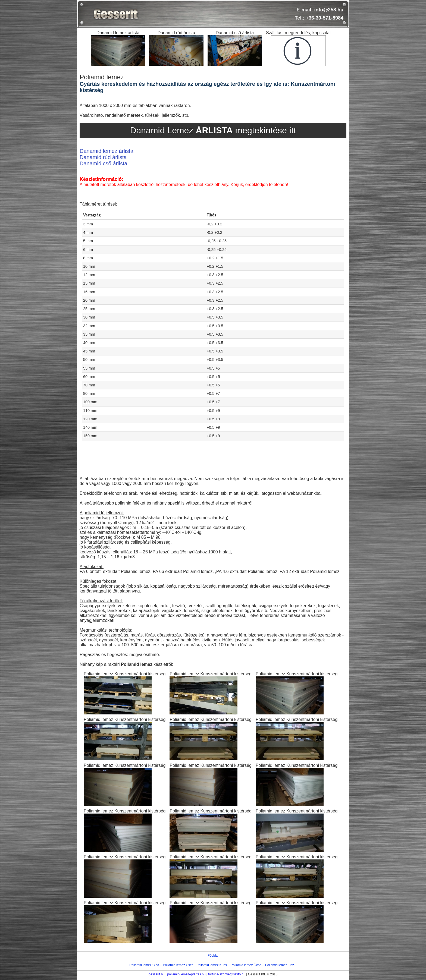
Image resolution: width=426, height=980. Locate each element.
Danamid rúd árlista (103, 157)
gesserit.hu (157, 974)
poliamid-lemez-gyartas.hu (187, 974)
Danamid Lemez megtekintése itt (213, 130)
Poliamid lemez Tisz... (281, 965)
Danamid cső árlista (104, 163)
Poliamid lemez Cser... (179, 965)
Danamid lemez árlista (106, 151)
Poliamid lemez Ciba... (145, 965)
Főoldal (213, 956)
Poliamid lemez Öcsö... (247, 965)
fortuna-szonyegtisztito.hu (227, 974)
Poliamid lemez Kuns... (213, 965)
